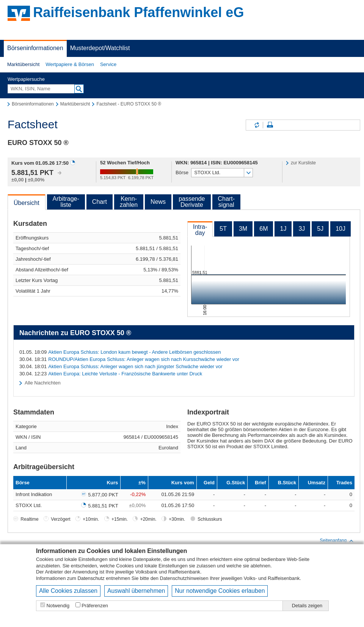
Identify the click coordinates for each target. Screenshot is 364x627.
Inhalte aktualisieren (256, 125)
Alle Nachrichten (43, 383)
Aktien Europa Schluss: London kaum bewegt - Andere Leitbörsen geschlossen (134, 352)
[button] (23, 65)
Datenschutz (91, 578)
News (158, 202)
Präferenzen (95, 606)
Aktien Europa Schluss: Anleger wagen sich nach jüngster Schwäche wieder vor (135, 366)
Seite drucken (270, 125)
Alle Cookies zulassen (68, 591)
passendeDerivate (192, 202)
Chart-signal (226, 202)
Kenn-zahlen (129, 202)
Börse (182, 173)
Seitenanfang (337, 541)
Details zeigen (307, 606)
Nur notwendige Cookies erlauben (220, 591)
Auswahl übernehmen (136, 591)
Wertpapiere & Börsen (70, 64)
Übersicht (27, 203)
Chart (100, 202)
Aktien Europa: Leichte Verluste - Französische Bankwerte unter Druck (125, 374)
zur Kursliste (303, 163)
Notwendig (58, 606)
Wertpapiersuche (26, 79)
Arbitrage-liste (66, 202)
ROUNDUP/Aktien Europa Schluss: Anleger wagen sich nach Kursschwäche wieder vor (144, 359)
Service (108, 64)
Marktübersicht (23, 64)
